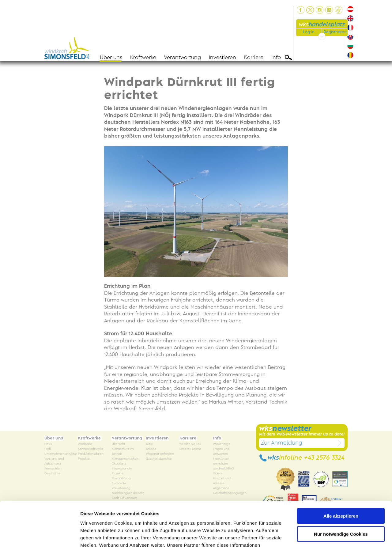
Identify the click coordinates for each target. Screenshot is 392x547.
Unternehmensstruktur (61, 454)
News (48, 444)
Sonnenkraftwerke (91, 449)
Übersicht (119, 444)
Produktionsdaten (91, 454)
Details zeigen (96, 535)
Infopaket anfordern (160, 454)
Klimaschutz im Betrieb (123, 452)
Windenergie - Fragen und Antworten (223, 449)
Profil (48, 449)
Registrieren (335, 32)
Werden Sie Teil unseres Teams (190, 447)
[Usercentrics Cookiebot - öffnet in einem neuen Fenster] (40, 535)
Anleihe (151, 449)
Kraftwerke (143, 58)
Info (276, 58)
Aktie (149, 444)
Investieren (222, 58)
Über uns (111, 58)
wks (322, 25)
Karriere (254, 58)
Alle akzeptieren (341, 474)
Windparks (85, 444)
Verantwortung (183, 58)
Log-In (309, 32)
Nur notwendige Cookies (341, 492)
